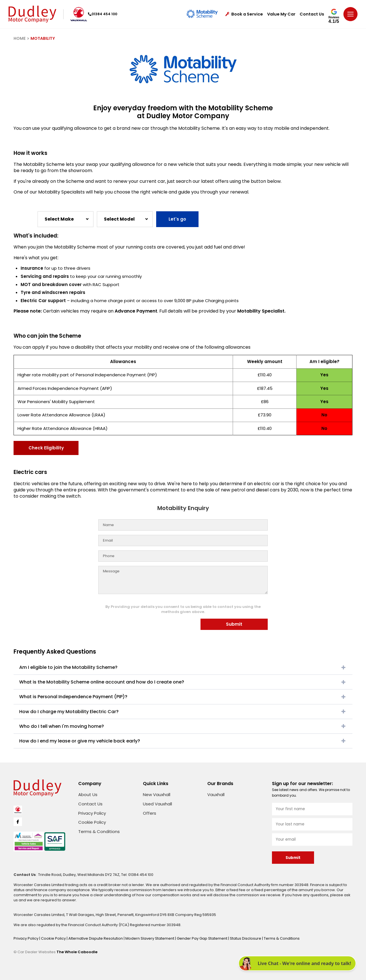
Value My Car (281, 14)
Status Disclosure (246, 938)
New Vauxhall (157, 795)
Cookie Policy (92, 822)
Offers (150, 813)
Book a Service (244, 14)
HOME (20, 38)
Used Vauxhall (157, 804)
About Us (88, 795)
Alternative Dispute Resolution (96, 938)
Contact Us (312, 14)
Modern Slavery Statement (150, 938)
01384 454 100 (103, 14)
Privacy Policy (92, 813)
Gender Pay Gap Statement (202, 938)
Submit (234, 624)
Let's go (177, 219)
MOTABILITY (43, 38)
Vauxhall (216, 795)
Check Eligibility (46, 448)
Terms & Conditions (99, 831)
